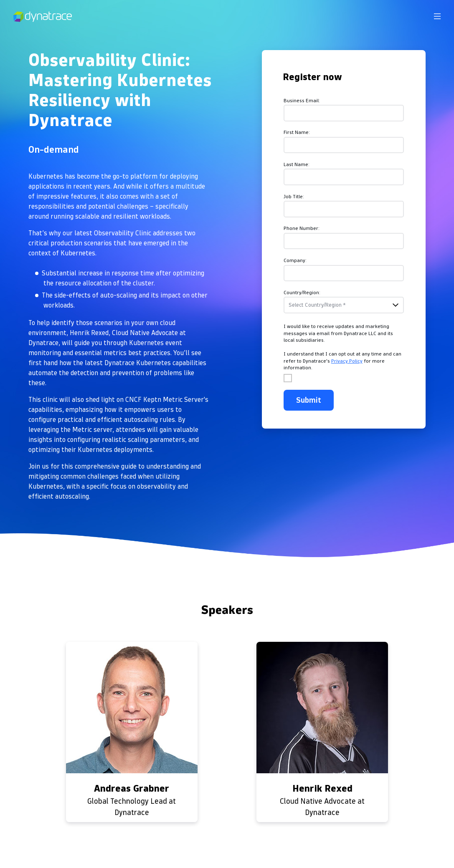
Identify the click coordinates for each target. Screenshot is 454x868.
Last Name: (297, 164)
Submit (309, 400)
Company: (295, 260)
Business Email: (302, 100)
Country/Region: (302, 292)
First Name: (297, 132)
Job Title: (294, 196)
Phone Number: (302, 228)
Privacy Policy (347, 361)
